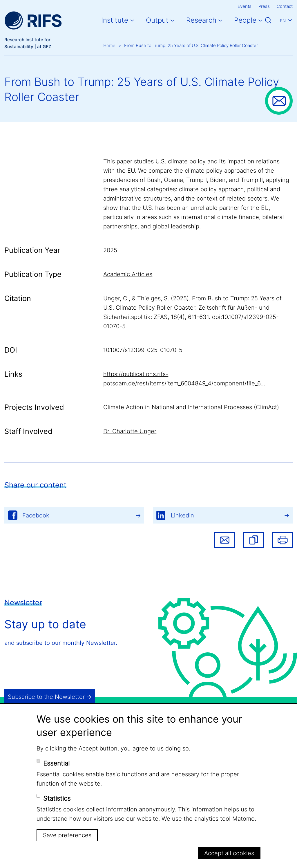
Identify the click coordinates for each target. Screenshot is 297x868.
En (283, 21)
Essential (56, 763)
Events (245, 6)
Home (109, 45)
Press (264, 6)
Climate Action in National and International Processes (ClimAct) (191, 407)
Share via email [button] (224, 540)
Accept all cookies (229, 853)
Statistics (57, 798)
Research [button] (201, 20)
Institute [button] (115, 20)
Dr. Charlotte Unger (130, 431)
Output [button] (157, 20)
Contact (285, 6)
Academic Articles (128, 274)
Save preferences (67, 835)
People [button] (245, 20)
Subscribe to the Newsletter (46, 697)
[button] (253, 540)
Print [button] (282, 540)
